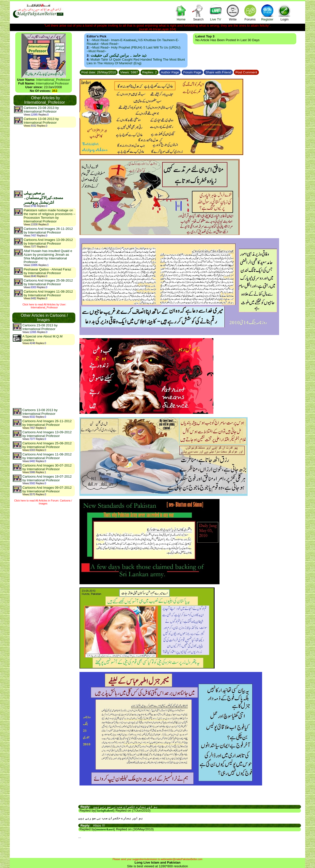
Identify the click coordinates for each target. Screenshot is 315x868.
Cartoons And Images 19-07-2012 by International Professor (47, 478)
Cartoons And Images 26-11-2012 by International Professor (48, 231)
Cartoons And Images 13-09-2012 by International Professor (48, 242)
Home (181, 12)
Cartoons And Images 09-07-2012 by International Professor (47, 489)
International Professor (52, 83)
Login (284, 12)
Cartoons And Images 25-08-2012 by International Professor (48, 282)
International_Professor (53, 80)
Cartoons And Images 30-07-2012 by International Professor (47, 467)
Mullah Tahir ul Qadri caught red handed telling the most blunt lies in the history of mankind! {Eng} (136, 61)
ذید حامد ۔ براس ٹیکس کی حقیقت (118, 55)
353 (55, 91)
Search (198, 12)
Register (267, 12)
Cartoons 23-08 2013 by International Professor (41, 110)
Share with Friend (218, 72)
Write (233, 12)
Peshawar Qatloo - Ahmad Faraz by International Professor (47, 271)
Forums (250, 12)
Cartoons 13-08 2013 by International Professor (41, 121)
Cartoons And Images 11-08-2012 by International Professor (48, 293)
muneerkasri (105, 829)
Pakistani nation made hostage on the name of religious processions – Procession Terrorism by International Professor (49, 216)
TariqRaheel (105, 810)
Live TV (216, 12)
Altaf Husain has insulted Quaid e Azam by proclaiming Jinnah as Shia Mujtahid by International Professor (48, 256)
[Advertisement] (45, 159)
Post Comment (246, 72)
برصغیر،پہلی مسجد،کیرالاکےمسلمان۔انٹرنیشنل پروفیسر (43, 198)
